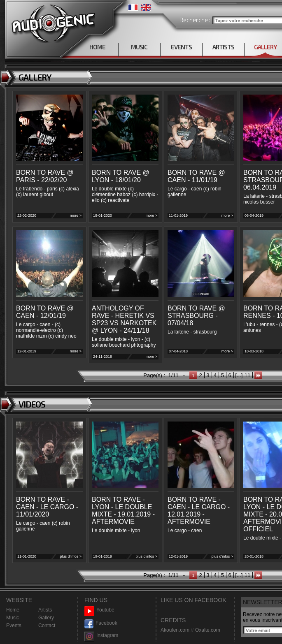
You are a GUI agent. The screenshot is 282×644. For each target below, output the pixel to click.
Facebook (101, 623)
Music (13, 618)
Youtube (99, 610)
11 (247, 375)
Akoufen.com (175, 630)
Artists (45, 610)
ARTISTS (223, 47)
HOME (97, 47)
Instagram (101, 636)
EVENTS (181, 47)
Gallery (46, 618)
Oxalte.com (208, 630)
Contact (47, 625)
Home (13, 610)
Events (14, 625)
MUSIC (139, 47)
